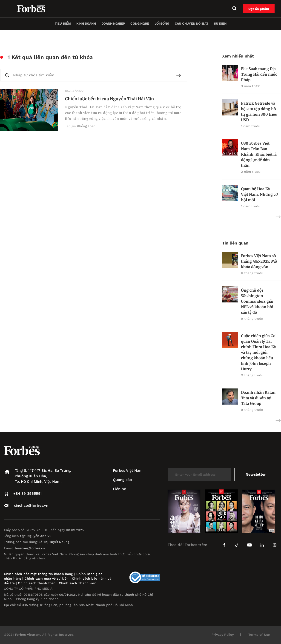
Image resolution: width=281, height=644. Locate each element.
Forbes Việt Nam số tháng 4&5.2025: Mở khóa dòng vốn (259, 261)
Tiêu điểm (63, 23)
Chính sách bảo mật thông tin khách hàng (38, 574)
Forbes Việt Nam (128, 470)
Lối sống (162, 23)
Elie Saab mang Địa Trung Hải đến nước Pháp (259, 74)
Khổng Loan (86, 126)
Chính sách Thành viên (78, 583)
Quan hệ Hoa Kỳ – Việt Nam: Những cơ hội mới (259, 194)
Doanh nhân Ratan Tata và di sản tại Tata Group (258, 398)
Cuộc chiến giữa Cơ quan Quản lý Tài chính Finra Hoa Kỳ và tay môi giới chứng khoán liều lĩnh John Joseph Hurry (258, 352)
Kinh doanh (86, 23)
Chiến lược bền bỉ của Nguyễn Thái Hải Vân (109, 99)
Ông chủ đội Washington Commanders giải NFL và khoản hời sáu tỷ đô (257, 301)
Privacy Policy (223, 635)
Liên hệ (119, 489)
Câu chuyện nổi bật (192, 23)
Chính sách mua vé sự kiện (47, 578)
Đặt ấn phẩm (259, 9)
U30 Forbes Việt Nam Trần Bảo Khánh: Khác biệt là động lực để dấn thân (259, 154)
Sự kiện (220, 23)
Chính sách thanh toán (37, 583)
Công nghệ (140, 23)
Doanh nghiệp (113, 23)
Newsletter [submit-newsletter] (256, 474)
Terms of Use (259, 635)
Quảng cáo (122, 480)
